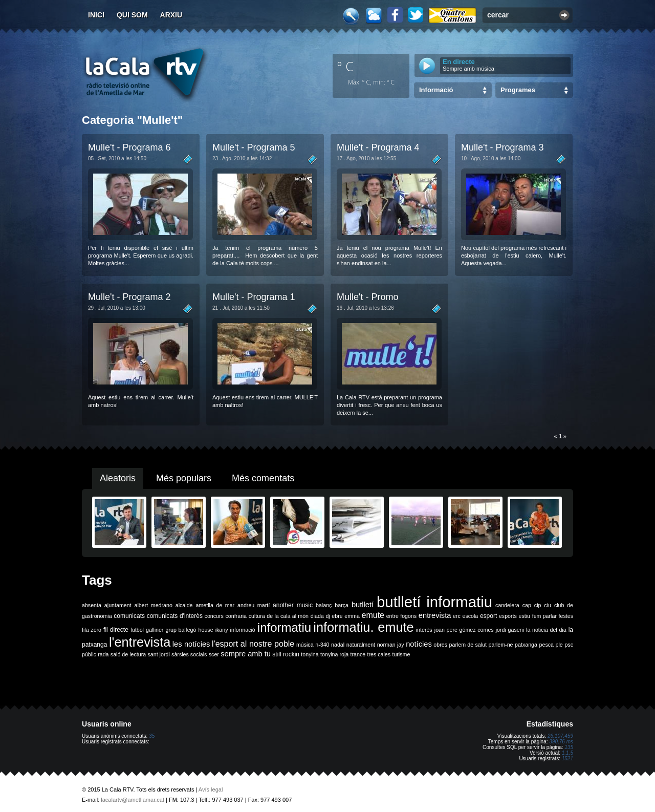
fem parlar (544, 616)
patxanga (526, 645)
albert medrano (154, 605)
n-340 (322, 645)
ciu (548, 605)
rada (103, 654)
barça (342, 605)
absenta (92, 605)
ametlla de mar (215, 605)
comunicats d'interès (175, 616)
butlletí (363, 605)
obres (440, 645)
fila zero (92, 630)
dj (327, 616)
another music (293, 605)
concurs (214, 616)
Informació (436, 90)
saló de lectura (128, 654)
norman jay (391, 645)
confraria (236, 616)
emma (352, 616)
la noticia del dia (546, 630)
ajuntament (118, 605)
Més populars (184, 478)
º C (345, 66)
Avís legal (211, 789)
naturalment (361, 645)
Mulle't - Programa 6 (129, 147)
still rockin (286, 654)
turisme (401, 654)
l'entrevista (140, 642)
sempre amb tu (246, 654)
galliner (155, 630)
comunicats (129, 616)
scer (214, 654)
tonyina (310, 654)
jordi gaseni (510, 630)
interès (424, 630)
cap (527, 605)
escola (470, 616)
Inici (96, 15)
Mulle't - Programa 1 (254, 297)
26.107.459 (560, 736)
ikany (222, 630)
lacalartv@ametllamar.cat (133, 800)
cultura (257, 616)
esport (488, 616)
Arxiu (171, 15)
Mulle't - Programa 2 (129, 297)
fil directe (116, 630)
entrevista (435, 615)
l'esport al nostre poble (253, 644)
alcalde (184, 605)
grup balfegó (181, 630)
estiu (525, 616)
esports (508, 616)
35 (152, 736)
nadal (338, 645)
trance (358, 654)
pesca (547, 645)
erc (457, 616)
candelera (507, 605)
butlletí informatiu (434, 602)
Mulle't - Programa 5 (254, 147)
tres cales (379, 654)
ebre (337, 616)
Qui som (132, 15)
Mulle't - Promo (367, 297)
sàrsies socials (189, 654)
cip (538, 605)
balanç (324, 605)
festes (566, 616)
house (206, 630)
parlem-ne (501, 645)
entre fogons (402, 616)
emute (373, 615)
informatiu (284, 627)
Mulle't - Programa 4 (378, 147)
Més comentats (263, 478)
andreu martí (254, 605)
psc (569, 645)
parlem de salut (468, 645)
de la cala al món (288, 616)
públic (89, 654)
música (305, 645)
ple (559, 645)
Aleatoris (118, 478)
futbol (137, 630)
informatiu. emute (363, 627)
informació (243, 630)
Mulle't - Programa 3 (503, 147)
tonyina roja (334, 654)
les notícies (191, 644)
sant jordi (159, 654)
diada (317, 616)
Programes (518, 90)
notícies (419, 644)
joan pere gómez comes (464, 630)
